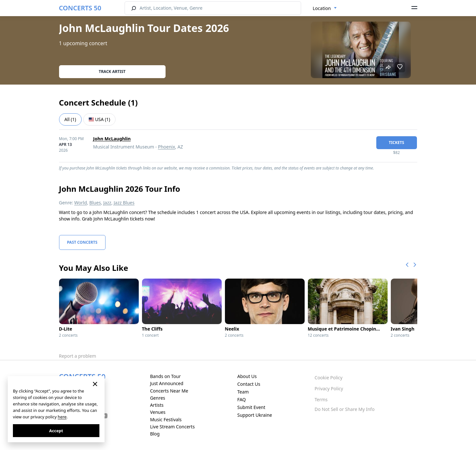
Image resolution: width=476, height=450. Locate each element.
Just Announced (167, 383)
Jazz (107, 203)
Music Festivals (166, 419)
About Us (247, 376)
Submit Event (251, 407)
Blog (155, 434)
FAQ (242, 399)
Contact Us (249, 384)
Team (243, 392)
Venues (158, 412)
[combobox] (325, 8)
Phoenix (166, 147)
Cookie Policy (329, 378)
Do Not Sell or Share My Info (345, 409)
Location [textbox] (322, 8)
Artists (157, 405)
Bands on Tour (165, 376)
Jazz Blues (124, 203)
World (81, 203)
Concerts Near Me (169, 391)
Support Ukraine (255, 415)
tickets (397, 143)
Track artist (112, 72)
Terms (321, 399)
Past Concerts (82, 242)
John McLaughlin (112, 139)
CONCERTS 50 (80, 8)
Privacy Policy (329, 389)
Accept (56, 431)
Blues (95, 203)
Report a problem (78, 356)
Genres (158, 398)
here (62, 417)
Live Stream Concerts (172, 427)
